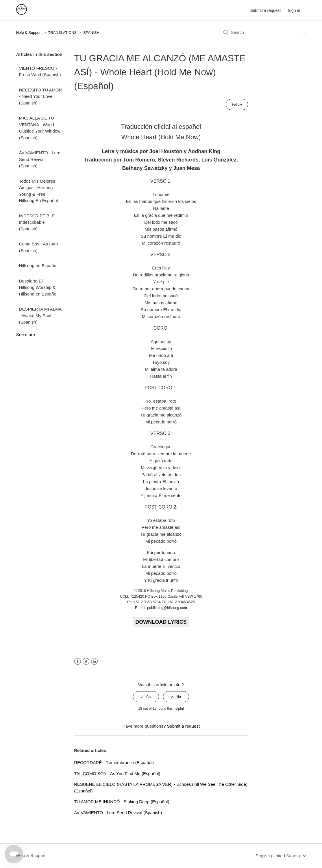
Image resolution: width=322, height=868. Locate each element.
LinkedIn (94, 661)
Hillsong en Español (38, 266)
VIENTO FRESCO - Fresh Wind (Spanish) (40, 71)
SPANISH (91, 33)
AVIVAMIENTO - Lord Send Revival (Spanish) (40, 159)
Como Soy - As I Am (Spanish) (38, 247)
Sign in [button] (294, 10)
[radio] (146, 697)
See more (26, 334)
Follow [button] (237, 104)
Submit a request (265, 10)
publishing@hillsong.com (167, 608)
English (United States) (278, 856)
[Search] (262, 32)
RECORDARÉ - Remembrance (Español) (114, 763)
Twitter (86, 661)
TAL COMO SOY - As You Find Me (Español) (117, 774)
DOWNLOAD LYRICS (161, 622)
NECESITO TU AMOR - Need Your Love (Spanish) (41, 96)
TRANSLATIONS (62, 33)
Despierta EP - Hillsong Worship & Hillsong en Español (38, 287)
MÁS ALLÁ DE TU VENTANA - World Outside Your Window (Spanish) (40, 128)
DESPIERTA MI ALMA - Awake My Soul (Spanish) (40, 315)
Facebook (78, 661)
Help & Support (29, 33)
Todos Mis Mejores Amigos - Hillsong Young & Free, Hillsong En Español (38, 191)
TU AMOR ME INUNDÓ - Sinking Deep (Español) (122, 802)
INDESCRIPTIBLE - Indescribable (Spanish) (38, 222)
